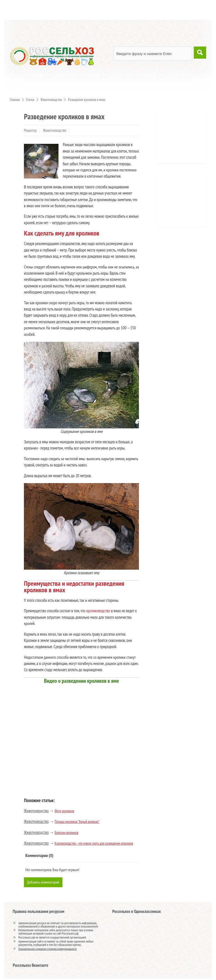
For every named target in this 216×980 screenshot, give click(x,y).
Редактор (30, 130)
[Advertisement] (188, 138)
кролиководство (98, 611)
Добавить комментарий (44, 883)
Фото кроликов (64, 811)
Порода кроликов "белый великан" (77, 822)
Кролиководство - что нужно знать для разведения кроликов (94, 843)
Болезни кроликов (66, 833)
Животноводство (55, 130)
